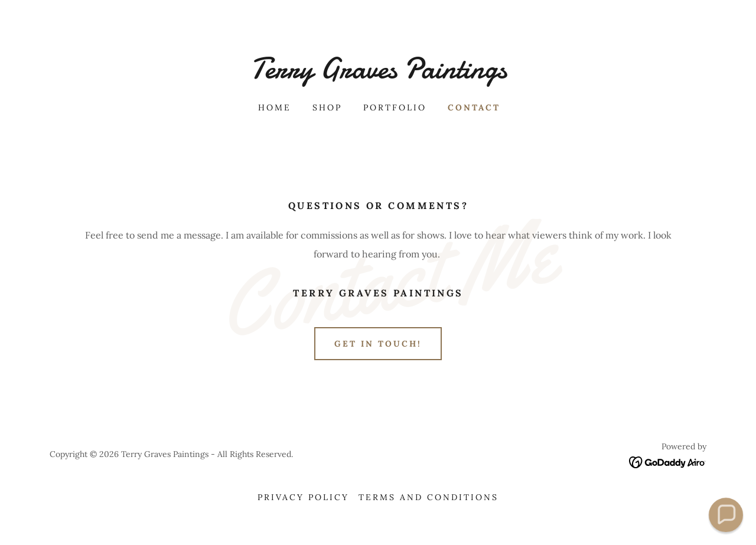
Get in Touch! (378, 344)
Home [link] (275, 107)
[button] (726, 515)
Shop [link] (327, 107)
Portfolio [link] (395, 107)
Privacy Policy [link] (303, 497)
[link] (378, 74)
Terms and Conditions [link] (428, 497)
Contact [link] (474, 107)
